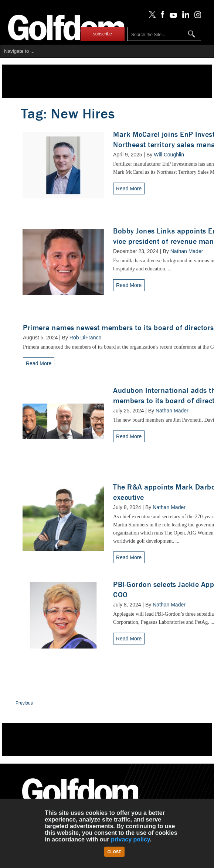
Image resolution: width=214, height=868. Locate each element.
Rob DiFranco (85, 338)
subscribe (103, 34)
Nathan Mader (187, 251)
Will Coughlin (169, 155)
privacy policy (130, 839)
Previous (24, 703)
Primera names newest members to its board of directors (118, 328)
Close (115, 852)
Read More (129, 189)
